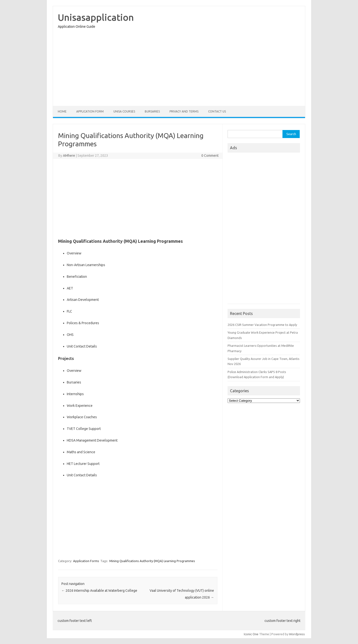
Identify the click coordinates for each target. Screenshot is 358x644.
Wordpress (297, 634)
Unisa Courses (124, 111)
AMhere (69, 156)
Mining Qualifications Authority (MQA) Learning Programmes (152, 561)
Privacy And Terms (184, 111)
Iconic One (251, 634)
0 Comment (210, 156)
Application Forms (86, 561)
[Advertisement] (179, 69)
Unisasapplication (96, 17)
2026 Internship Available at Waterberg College (99, 591)
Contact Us (217, 111)
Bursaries (152, 111)
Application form (90, 111)
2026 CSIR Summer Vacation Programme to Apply (262, 325)
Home (62, 111)
